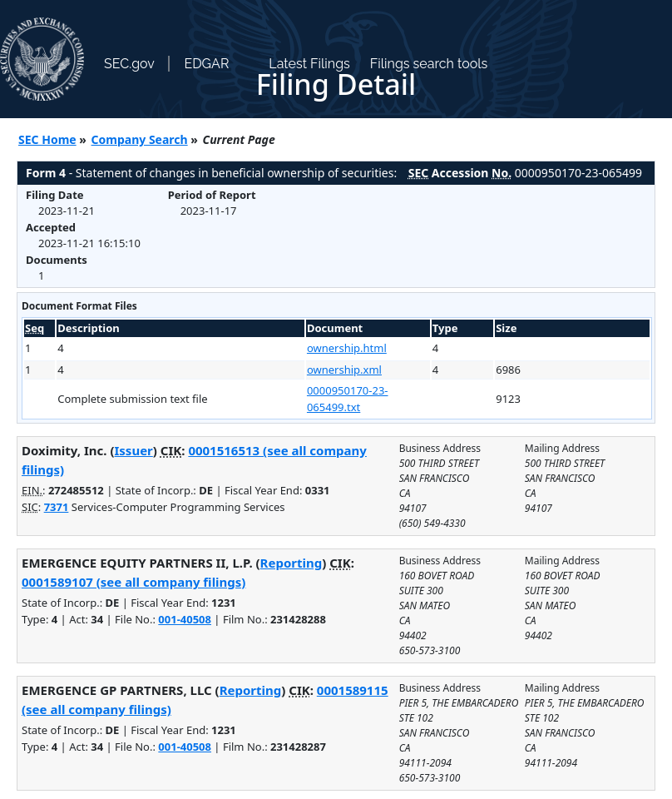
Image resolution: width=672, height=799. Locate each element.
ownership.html (347, 348)
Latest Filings (309, 64)
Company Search (140, 139)
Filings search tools (429, 64)
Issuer (134, 450)
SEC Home (47, 139)
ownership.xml (344, 370)
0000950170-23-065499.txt (348, 399)
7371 (57, 507)
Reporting (292, 563)
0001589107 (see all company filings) (133, 582)
